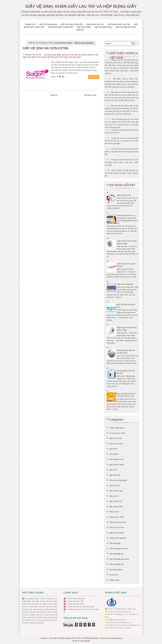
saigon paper (114, 580)
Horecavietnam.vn (116, 638)
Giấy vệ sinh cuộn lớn (72, 24)
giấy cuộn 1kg (115, 475)
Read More (94, 77)
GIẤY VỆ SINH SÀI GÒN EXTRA (46, 48)
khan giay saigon (75, 57)
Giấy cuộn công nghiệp (118, 480)
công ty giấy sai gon (117, 428)
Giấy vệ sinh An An (48, 24)
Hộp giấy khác (84, 27)
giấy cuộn (113, 470)
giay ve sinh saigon (117, 465)
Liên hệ (80, 30)
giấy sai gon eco (116, 501)
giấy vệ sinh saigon (62, 57)
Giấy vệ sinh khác (103, 27)
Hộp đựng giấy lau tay (119, 24)
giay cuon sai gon (81, 55)
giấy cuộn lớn (115, 486)
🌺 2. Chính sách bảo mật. (74, 601)
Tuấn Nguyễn (85, 641)
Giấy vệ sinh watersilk (118, 538)
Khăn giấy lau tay (95, 24)
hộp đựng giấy (115, 543)
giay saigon (114, 454)
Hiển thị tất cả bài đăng (84, 43)
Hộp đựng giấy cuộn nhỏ (60, 27)
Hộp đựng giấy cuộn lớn (119, 549)
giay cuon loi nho (68, 55)
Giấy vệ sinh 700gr (117, 517)
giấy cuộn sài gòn (116, 491)
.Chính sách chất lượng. (76, 599)
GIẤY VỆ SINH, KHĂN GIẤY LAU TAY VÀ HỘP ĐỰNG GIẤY (81, 6)
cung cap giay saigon (54, 55)
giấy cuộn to (114, 496)
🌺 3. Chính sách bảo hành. (74, 604)
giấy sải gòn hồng (48, 57)
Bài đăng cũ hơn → (91, 95)
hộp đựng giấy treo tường (119, 559)
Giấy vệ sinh (114, 512)
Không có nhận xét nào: (34, 55)
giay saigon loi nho (35, 57)
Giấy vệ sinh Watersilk (125, 284)
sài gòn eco (114, 575)
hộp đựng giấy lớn (116, 554)
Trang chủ (30, 24)
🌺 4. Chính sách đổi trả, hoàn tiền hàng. (79, 607)
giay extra (91, 55)
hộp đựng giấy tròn (117, 564)
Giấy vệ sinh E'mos (124, 195)
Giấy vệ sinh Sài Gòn (126, 27)
